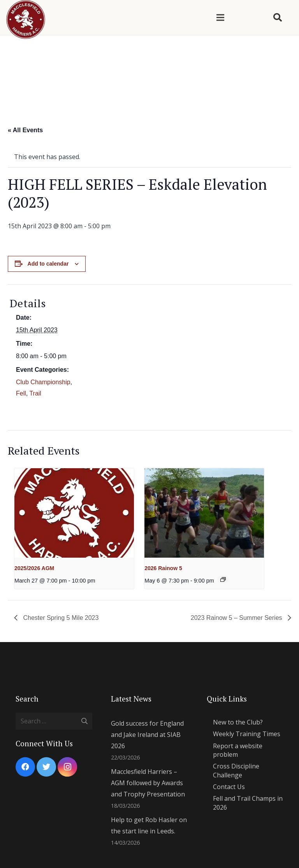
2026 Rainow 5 (163, 568)
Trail (35, 393)
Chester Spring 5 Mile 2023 (60, 618)
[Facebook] (25, 767)
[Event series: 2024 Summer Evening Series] (223, 579)
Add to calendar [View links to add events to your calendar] (48, 264)
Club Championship (43, 382)
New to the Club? (238, 722)
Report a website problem (238, 750)
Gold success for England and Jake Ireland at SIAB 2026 (147, 735)
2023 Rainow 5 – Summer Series (237, 618)
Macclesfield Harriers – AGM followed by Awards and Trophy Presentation (148, 783)
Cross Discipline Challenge (236, 770)
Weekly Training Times (247, 734)
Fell (21, 393)
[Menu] (220, 17)
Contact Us (229, 787)
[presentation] (74, 513)
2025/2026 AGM (34, 568)
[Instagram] (67, 767)
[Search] (278, 18)
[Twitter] (46, 767)
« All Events (25, 130)
